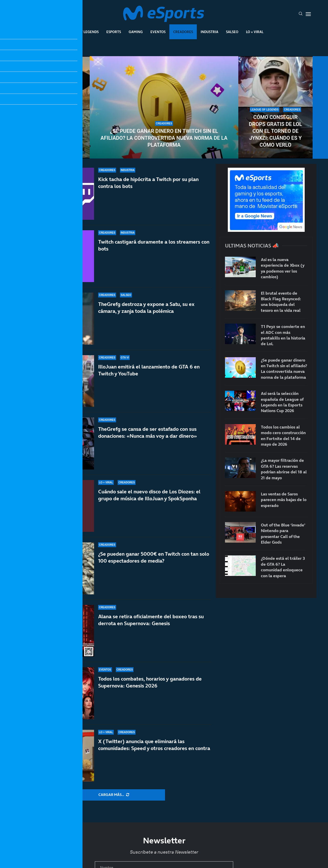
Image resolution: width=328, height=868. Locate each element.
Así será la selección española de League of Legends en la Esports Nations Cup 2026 (282, 402)
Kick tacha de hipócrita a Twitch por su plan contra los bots (148, 183)
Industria (209, 32)
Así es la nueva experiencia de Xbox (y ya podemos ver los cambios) (283, 268)
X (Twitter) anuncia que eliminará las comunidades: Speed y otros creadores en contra (154, 745)
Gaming (136, 32)
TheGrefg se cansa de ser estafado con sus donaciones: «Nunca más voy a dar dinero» (147, 433)
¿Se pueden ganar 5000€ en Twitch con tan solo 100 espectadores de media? (154, 557)
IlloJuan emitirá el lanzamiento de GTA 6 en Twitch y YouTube (149, 370)
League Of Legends (82, 32)
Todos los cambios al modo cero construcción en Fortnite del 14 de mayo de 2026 (283, 436)
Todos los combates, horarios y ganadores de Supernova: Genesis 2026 (150, 682)
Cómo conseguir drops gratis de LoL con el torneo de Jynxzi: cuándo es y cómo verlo (275, 131)
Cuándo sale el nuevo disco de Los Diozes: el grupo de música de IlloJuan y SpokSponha (149, 495)
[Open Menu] (308, 14)
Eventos (158, 32)
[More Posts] (114, 795)
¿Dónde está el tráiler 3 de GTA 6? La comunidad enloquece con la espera (283, 567)
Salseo (232, 32)
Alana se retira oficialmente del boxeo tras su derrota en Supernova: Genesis (151, 620)
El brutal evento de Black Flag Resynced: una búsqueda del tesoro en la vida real (281, 302)
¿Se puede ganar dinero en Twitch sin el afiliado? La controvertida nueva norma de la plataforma (164, 138)
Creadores (183, 32)
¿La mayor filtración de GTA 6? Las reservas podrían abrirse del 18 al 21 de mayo (284, 469)
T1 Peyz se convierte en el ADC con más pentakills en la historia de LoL (283, 335)
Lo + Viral (255, 32)
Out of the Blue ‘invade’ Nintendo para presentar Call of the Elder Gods (283, 533)
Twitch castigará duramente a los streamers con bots (154, 245)
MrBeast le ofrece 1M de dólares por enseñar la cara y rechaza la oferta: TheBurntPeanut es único (52, 128)
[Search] (301, 14)
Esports (114, 32)
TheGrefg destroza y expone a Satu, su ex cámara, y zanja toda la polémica (146, 308)
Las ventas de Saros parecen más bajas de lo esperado (284, 500)
